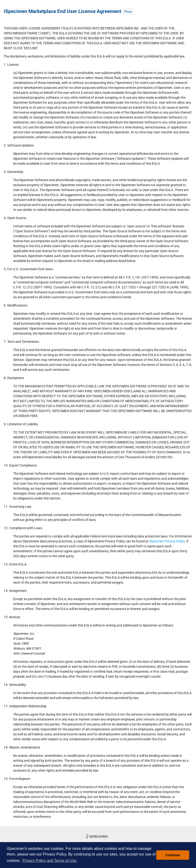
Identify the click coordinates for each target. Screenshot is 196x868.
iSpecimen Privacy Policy (167, 541)
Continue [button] (173, 855)
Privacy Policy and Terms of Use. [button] (50, 861)
